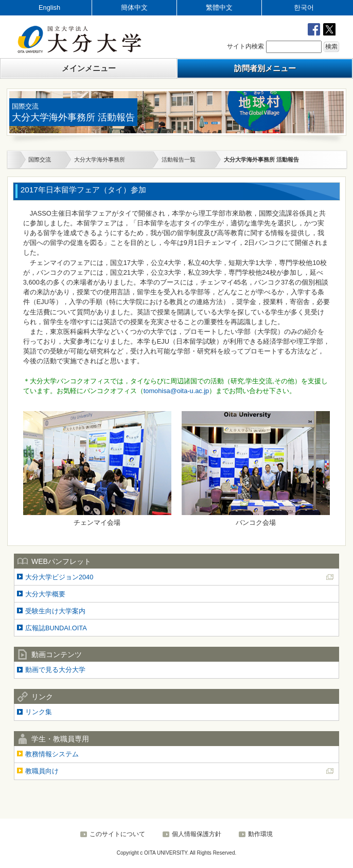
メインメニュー (89, 68)
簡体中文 (134, 7)
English (49, 7)
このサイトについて (117, 834)
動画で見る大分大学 (55, 670)
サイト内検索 (245, 46)
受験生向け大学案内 (55, 611)
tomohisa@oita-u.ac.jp (177, 391)
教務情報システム (52, 754)
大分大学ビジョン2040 (59, 577)
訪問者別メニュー (265, 68)
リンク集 (39, 712)
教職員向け (42, 771)
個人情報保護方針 (197, 834)
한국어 (304, 7)
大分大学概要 (45, 594)
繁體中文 (219, 7)
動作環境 (260, 834)
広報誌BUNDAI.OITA (56, 628)
